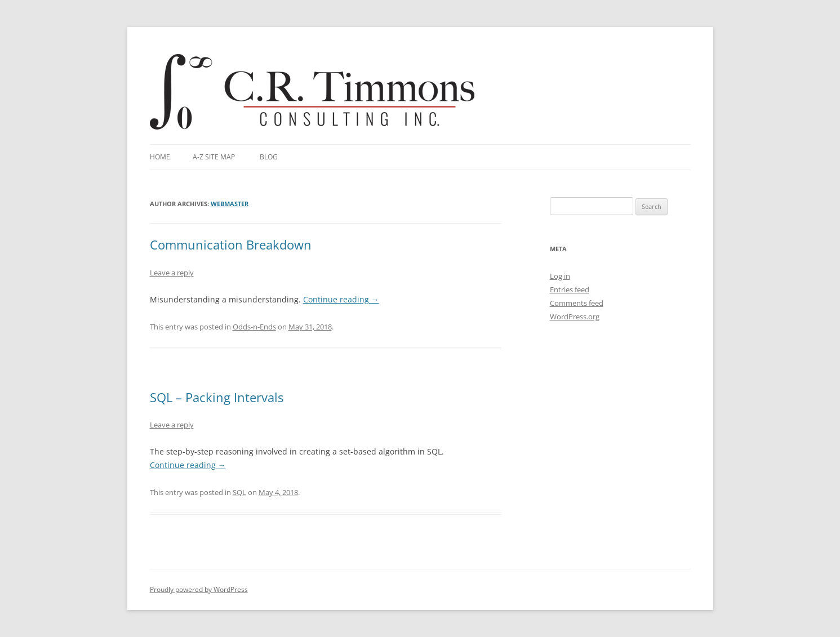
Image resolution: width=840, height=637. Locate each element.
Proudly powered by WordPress (199, 589)
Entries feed (570, 289)
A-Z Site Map (214, 157)
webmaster (230, 204)
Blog (269, 157)
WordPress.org (575, 317)
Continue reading (341, 299)
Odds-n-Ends (254, 327)
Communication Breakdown (231, 244)
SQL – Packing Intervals (217, 397)
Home (160, 157)
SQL (239, 492)
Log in (560, 276)
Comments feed (577, 303)
